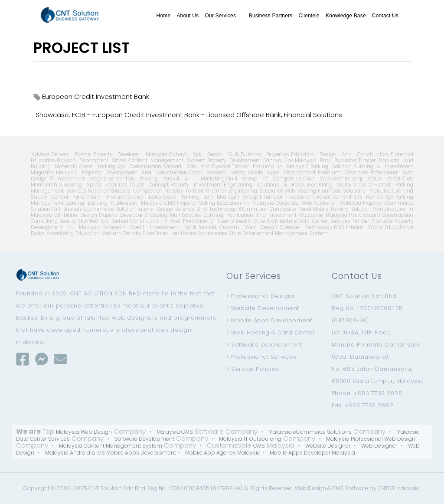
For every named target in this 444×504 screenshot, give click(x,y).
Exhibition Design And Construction (340, 154)
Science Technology (306, 227)
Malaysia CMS (175, 432)
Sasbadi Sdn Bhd (186, 167)
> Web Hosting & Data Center (271, 332)
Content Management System (167, 160)
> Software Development (264, 345)
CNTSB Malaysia (399, 488)
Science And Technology (206, 209)
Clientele (309, 16)
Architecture (282, 221)
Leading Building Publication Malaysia (114, 203)
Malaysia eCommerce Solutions (310, 432)
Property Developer (121, 215)
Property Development (234, 160)
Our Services (224, 16)
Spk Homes (368, 197)
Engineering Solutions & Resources (270, 185)
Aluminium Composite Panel (275, 209)
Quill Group (243, 197)
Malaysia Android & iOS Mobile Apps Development (111, 453)
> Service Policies (253, 369)
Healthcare (183, 233)
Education (88, 233)
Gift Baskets (67, 209)
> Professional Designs (261, 296)
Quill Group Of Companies (264, 179)
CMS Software (350, 488)
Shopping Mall (162, 215)
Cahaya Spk (278, 160)
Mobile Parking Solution (342, 209)
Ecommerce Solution (110, 209)
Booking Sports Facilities (95, 185)
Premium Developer (343, 173)
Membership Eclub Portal (366, 179)
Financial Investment (287, 197)
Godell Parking (97, 167)
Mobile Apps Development (282, 173)
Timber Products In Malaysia (270, 167)
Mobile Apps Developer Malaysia (312, 453)
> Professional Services (261, 357)
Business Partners (271, 16)
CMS (170, 203)
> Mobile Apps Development (269, 320)
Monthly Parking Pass (145, 179)
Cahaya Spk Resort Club (204, 154)
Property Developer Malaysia (131, 154)
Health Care (250, 221)
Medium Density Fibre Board (135, 233)
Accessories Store (219, 233)
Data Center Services (324, 221)
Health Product (106, 197)
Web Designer (379, 446)
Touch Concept (149, 185)
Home (164, 16)
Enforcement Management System (285, 233)
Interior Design (155, 209)
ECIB (339, 227)
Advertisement (334, 197)
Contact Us (385, 16)
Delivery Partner (72, 154)
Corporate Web (294, 203)
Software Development (144, 439)
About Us (188, 16)
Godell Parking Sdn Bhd (195, 197)
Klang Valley (335, 185)
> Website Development (263, 308)
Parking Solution (331, 167)
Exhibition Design (75, 215)
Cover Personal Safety (217, 173)
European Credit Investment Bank (149, 227)
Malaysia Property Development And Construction (122, 173)
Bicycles (192, 215)
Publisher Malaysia (337, 203)
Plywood (221, 167)
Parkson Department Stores (91, 160)
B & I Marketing (201, 179)
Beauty (68, 221)
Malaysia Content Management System (111, 446)
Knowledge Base (346, 16)
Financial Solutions (342, 191)
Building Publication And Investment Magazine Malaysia (275, 215)
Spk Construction (139, 167)
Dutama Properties (265, 154)
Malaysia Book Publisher (326, 160)
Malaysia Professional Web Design (371, 439)
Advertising (60, 233)
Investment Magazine (85, 179)
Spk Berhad (114, 221)
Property (372, 203)
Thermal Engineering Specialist (244, 191)
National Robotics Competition (125, 191)
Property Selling (196, 203)
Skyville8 (88, 221)
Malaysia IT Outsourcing (250, 439)
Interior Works (364, 227)
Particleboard (364, 215)
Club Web (317, 179)
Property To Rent (184, 191)
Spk (389, 197)
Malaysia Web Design (84, 432)
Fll (52, 179)
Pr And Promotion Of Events (199, 221)
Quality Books (144, 197)
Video (359, 185)
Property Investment (196, 185)
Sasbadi (208, 227)
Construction (146, 221)
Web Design (310, 488)
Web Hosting (300, 191)
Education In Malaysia (245, 203)
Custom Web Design (249, 227)
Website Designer (328, 446)
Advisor (41, 154)
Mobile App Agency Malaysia (223, 453)
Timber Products (372, 221)
